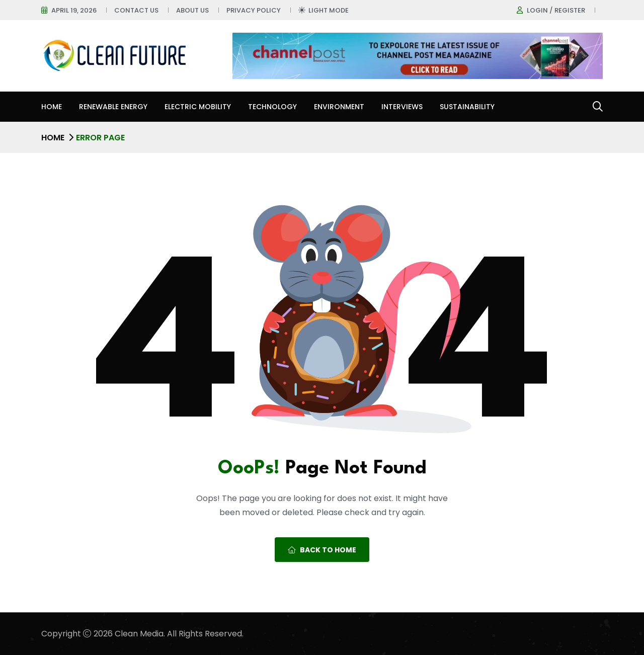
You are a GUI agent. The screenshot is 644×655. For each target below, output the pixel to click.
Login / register (556, 10)
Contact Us (136, 10)
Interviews (402, 107)
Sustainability (467, 107)
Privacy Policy (254, 10)
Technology (272, 107)
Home (52, 107)
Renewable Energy (113, 107)
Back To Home (322, 550)
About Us (192, 10)
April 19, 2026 (74, 10)
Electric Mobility (198, 107)
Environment (339, 107)
